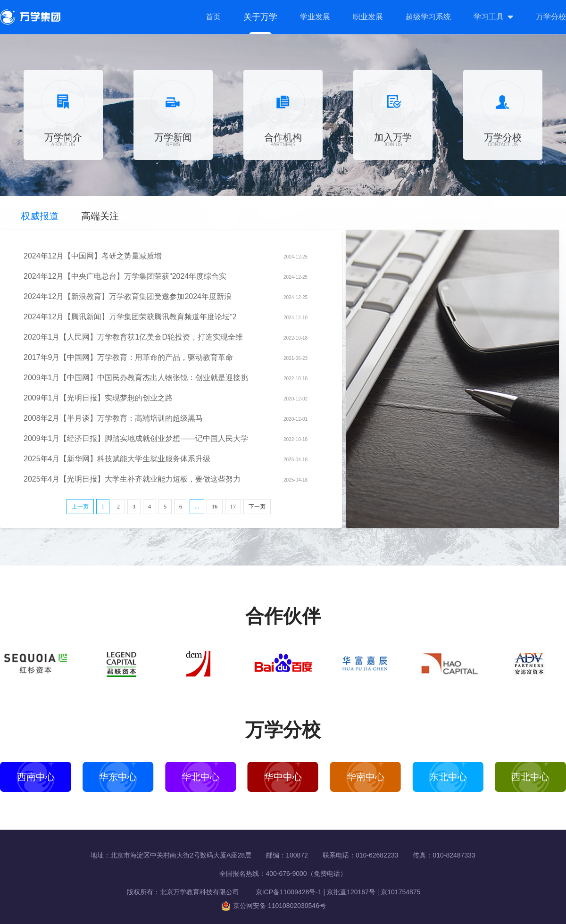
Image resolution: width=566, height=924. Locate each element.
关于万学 (260, 17)
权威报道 (40, 216)
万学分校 (551, 17)
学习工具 (489, 17)
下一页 (257, 507)
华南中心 (366, 777)
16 (215, 507)
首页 (213, 17)
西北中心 (530, 777)
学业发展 (315, 17)
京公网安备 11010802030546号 (274, 906)
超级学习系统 (428, 17)
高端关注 (100, 216)
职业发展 (368, 17)
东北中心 (448, 777)
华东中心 (118, 777)
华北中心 (200, 777)
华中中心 (283, 777)
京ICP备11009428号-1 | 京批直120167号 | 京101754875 (331, 892)
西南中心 (36, 777)
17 (233, 507)
